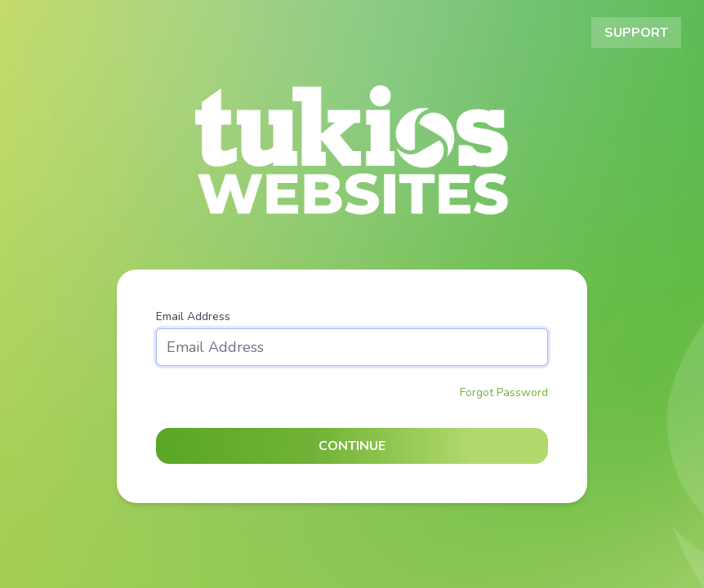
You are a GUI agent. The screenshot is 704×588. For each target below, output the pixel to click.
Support (636, 33)
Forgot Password (504, 392)
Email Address (193, 316)
